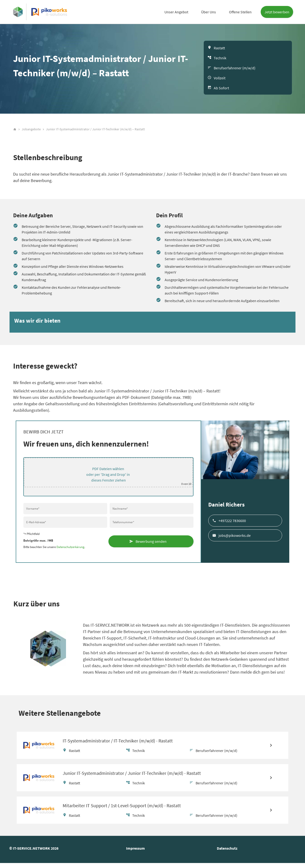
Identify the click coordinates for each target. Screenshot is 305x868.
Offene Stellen (240, 12)
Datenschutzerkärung (70, 549)
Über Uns (208, 12)
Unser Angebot (176, 12)
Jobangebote (31, 131)
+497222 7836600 (232, 523)
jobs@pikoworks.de (235, 538)
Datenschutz (227, 853)
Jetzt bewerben (277, 12)
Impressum (135, 853)
